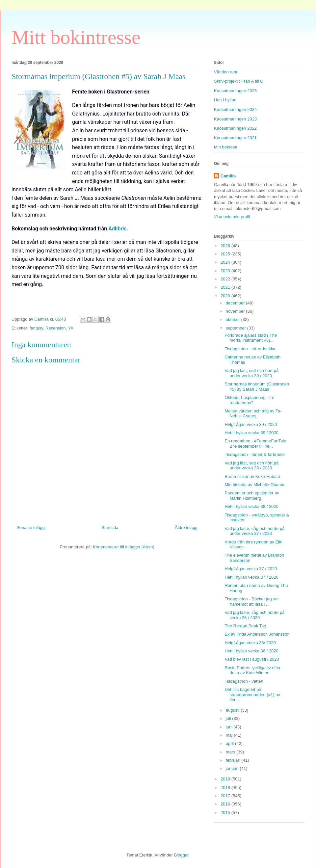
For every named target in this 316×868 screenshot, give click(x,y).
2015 (226, 813)
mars (231, 752)
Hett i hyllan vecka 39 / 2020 (251, 433)
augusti (233, 710)
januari (233, 768)
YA (71, 328)
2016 (226, 804)
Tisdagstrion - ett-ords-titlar (250, 349)
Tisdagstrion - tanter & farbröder (255, 454)
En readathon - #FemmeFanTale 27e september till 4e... (255, 444)
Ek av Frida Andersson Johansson (257, 634)
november (236, 311)
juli (229, 718)
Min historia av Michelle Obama (254, 485)
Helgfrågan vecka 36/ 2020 (250, 643)
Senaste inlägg (31, 527)
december (236, 303)
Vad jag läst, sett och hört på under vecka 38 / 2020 (251, 466)
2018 (226, 788)
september (237, 328)
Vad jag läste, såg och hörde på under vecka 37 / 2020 (254, 531)
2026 (226, 246)
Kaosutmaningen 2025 (235, 91)
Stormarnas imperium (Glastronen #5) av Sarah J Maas (257, 387)
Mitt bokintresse (76, 37)
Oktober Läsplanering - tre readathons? (249, 400)
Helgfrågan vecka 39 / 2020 (251, 424)
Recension (55, 328)
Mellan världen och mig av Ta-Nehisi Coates (253, 414)
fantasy (36, 328)
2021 (226, 287)
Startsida (110, 527)
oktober (234, 319)
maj (230, 735)
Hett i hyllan (225, 100)
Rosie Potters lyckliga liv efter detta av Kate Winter (252, 670)
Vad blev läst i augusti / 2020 (252, 659)
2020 (226, 296)
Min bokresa (226, 147)
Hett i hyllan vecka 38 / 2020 (251, 506)
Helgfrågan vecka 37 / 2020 (251, 569)
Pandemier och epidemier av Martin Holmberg (252, 496)
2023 (226, 271)
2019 (226, 779)
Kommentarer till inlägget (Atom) (123, 547)
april (230, 743)
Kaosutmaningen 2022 (235, 128)
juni (230, 727)
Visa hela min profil (232, 217)
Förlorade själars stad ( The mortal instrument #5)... (251, 338)
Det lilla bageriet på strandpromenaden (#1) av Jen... (252, 695)
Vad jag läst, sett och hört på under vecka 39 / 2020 (251, 373)
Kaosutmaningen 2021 (235, 138)
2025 (226, 254)
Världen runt (226, 72)
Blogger (181, 855)
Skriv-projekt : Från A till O (239, 81)
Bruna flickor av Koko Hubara (252, 476)
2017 (226, 796)
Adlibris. (118, 229)
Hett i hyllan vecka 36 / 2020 (251, 651)
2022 (226, 279)
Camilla (228, 176)
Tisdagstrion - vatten (244, 681)
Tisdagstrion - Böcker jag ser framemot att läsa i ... (252, 602)
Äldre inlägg (186, 527)
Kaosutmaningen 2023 (235, 119)
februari (234, 760)
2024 (226, 262)
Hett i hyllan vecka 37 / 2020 (251, 577)
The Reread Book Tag (245, 626)
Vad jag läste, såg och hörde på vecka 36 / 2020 (254, 615)
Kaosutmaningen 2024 (235, 109)
